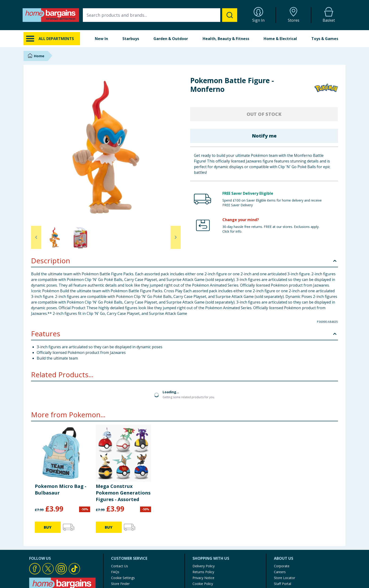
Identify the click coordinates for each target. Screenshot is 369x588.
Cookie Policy (203, 584)
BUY (48, 527)
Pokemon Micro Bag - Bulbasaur (61, 489)
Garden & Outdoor (171, 39)
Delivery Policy (204, 566)
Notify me (264, 136)
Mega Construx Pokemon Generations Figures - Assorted (123, 493)
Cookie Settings (123, 578)
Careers (280, 572)
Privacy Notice (203, 578)
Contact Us (120, 566)
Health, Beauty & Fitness (226, 39)
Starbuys (131, 39)
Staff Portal (283, 584)
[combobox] (160, 15)
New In (101, 39)
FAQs (115, 572)
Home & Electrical (280, 39)
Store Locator (285, 578)
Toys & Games (325, 39)
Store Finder (120, 584)
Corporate (282, 566)
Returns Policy (203, 572)
